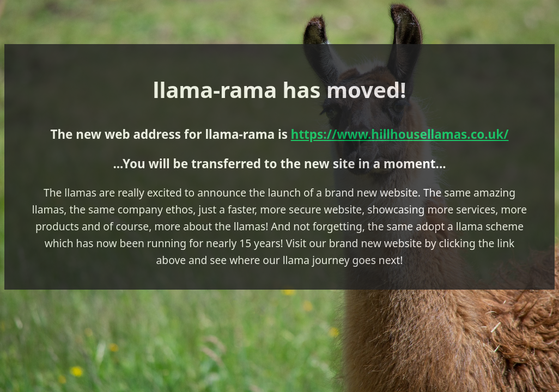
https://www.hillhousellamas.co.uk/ (400, 134)
